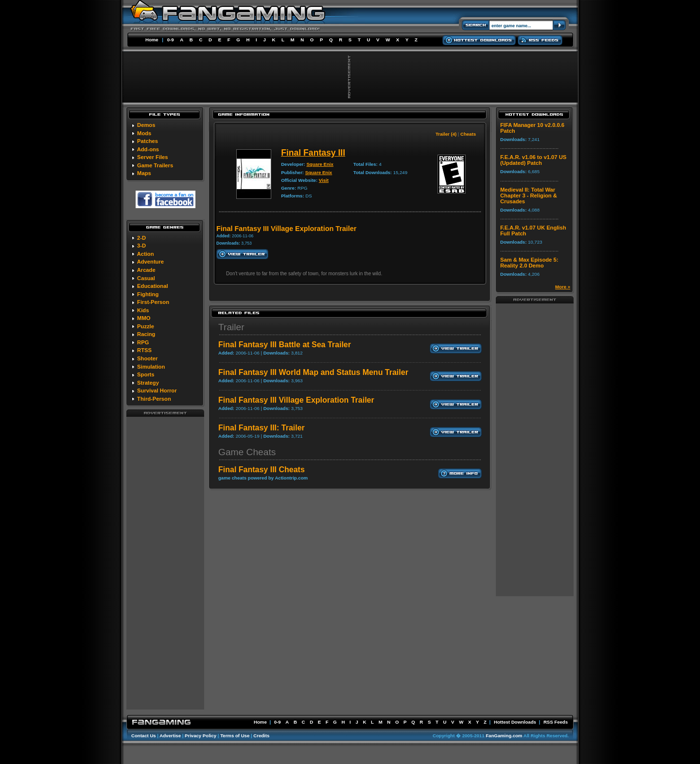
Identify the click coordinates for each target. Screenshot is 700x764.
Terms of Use (235, 736)
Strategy (148, 383)
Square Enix (320, 164)
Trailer (231, 327)
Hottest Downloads (515, 722)
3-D (141, 246)
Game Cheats (247, 452)
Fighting (148, 294)
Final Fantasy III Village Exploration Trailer (296, 400)
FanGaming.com (504, 736)
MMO (144, 318)
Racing (146, 334)
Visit (324, 180)
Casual (146, 278)
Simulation (151, 367)
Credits (261, 736)
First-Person (153, 302)
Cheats (468, 134)
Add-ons (148, 149)
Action (146, 254)
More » (563, 287)
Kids (143, 310)
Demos (146, 125)
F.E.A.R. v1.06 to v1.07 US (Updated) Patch (533, 160)
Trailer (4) (446, 134)
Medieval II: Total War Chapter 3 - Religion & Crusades (529, 195)
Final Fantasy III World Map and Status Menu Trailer (313, 372)
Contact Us (144, 736)
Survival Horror (157, 391)
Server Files (152, 157)
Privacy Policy (201, 736)
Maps (144, 173)
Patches (148, 141)
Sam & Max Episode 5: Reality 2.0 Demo (529, 263)
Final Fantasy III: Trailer (262, 428)
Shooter (147, 358)
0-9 (171, 40)
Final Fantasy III (313, 153)
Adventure (150, 262)
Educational (152, 286)
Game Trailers (155, 165)
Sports (146, 374)
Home (152, 40)
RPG (143, 342)
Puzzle (146, 326)
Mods (144, 133)
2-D (141, 238)
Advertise (170, 736)
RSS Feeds (556, 722)
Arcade (146, 270)
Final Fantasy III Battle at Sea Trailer (285, 345)
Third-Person (154, 399)
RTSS (144, 350)
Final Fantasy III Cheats (262, 470)
